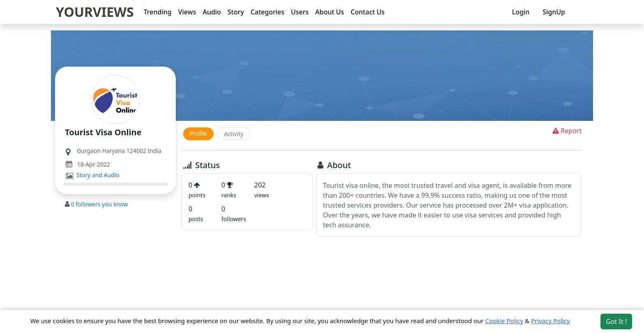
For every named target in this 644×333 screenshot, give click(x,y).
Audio (212, 12)
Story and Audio (98, 175)
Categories (267, 12)
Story (236, 12)
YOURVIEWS (95, 12)
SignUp (554, 12)
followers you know (100, 204)
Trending (158, 12)
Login (521, 12)
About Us (330, 12)
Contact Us (368, 12)
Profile (198, 133)
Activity (233, 134)
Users (300, 12)
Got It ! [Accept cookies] (616, 321)
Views (187, 12)
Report (566, 131)
